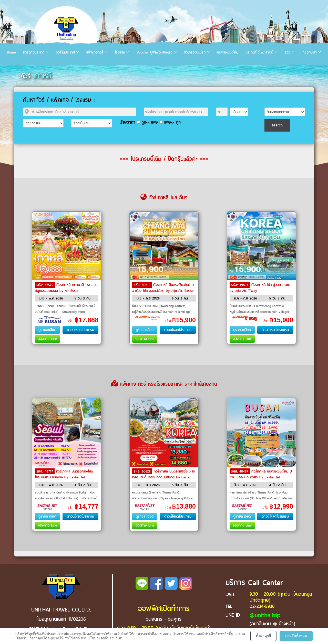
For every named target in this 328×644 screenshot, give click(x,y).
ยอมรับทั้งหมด (296, 636)
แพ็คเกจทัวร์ (95, 52)
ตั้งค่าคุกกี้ (263, 636)
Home (11, 52)
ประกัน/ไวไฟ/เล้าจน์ (259, 52)
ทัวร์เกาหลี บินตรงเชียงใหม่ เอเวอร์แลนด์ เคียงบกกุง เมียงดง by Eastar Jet (164, 477)
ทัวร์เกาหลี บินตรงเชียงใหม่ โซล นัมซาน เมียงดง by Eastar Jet (64, 474)
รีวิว (287, 52)
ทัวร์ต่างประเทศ (34, 52)
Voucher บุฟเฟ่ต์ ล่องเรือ (155, 52)
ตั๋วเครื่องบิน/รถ (195, 52)
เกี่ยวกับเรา (309, 52)
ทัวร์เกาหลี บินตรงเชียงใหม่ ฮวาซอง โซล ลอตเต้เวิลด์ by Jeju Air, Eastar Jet (163, 290)
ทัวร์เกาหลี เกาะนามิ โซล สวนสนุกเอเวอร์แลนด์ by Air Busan (66, 288)
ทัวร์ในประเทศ (65, 52)
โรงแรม (120, 52)
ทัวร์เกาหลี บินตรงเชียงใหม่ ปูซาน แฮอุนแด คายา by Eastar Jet (261, 474)
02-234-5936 (262, 606)
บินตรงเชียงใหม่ (228, 52)
